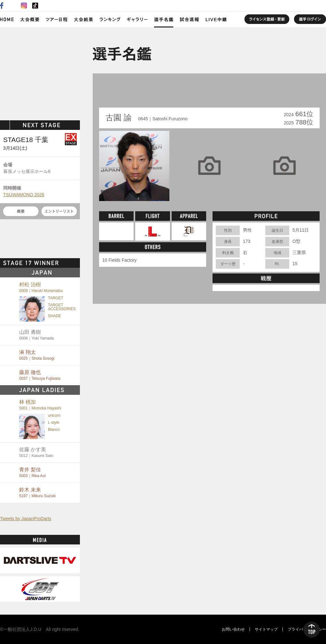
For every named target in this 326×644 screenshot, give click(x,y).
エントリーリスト (59, 211)
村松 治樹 (41, 287)
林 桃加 (40, 405)
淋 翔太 (37, 355)
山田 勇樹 (36, 335)
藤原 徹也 (40, 375)
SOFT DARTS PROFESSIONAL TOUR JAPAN (40, 72)
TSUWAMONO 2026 (24, 195)
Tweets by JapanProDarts (26, 519)
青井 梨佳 (32, 472)
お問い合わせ (233, 629)
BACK (114, 93)
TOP (312, 630)
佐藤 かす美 (36, 452)
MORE (69, 263)
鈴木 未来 (37, 493)
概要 (21, 211)
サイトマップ (266, 629)
